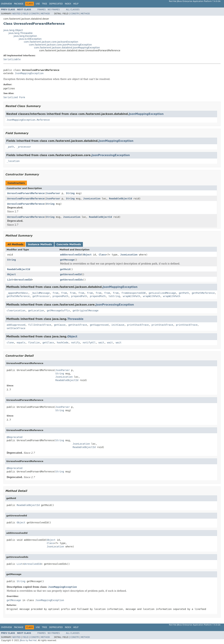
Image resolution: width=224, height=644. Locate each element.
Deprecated (56, 4)
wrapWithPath (131, 296)
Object (87, 255)
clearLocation (16, 310)
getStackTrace (78, 325)
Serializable (12, 59)
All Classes (73, 10)
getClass (48, 343)
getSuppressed (99, 325)
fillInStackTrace (40, 325)
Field (25, 14)
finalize (34, 343)
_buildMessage (40, 293)
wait (101, 343)
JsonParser (53, 193)
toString (114, 296)
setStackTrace (16, 328)
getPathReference (203, 293)
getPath (184, 293)
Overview (6, 4)
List (10, 280)
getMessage (67, 260)
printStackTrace (138, 325)
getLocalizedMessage (162, 293)
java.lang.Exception (25, 36)
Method (45, 14)
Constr (35, 14)
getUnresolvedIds (72, 280)
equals (21, 343)
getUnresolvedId (71, 274)
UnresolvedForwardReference (26, 193)
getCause (60, 325)
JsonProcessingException (111, 155)
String (70, 193)
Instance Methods (40, 244)
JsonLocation (92, 199)
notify (75, 343)
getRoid (65, 269)
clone (10, 343)
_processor (24, 147)
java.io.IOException (30, 39)
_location (13, 161)
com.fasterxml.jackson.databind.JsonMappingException (67, 48)
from (55, 293)
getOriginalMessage (86, 310)
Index (68, 4)
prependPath (61, 296)
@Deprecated (15, 437)
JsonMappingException (29, 73)
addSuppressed (16, 325)
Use (38, 4)
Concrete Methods (69, 244)
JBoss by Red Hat (28, 640)
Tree (45, 4)
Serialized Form (14, 97)
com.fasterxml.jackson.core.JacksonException (51, 42)
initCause (118, 325)
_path (10, 147)
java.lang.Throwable (21, 33)
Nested (16, 14)
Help (76, 4)
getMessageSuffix (58, 310)
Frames (42, 10)
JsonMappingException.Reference (28, 120)
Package (19, 4)
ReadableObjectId (121, 199)
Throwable (75, 319)
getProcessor (41, 296)
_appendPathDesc (17, 293)
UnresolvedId (23, 280)
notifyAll (89, 343)
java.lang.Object (13, 30)
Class (102, 255)
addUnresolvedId (71, 255)
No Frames (54, 10)
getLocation (36, 310)
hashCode (63, 343)
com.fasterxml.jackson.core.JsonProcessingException (60, 45)
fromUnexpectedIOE (134, 293)
